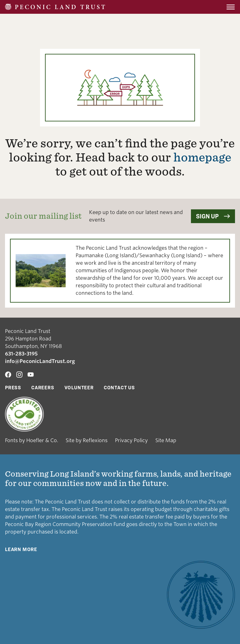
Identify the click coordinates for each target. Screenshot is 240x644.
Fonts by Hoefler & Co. (32, 440)
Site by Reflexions (87, 440)
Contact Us (119, 388)
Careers (43, 388)
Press (13, 388)
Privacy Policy (131, 440)
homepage (202, 157)
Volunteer (79, 388)
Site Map (166, 440)
